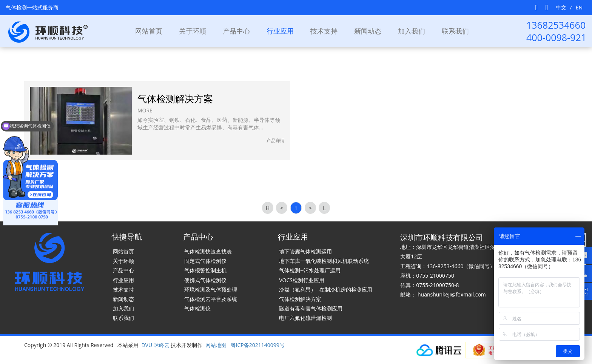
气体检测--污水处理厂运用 (310, 270)
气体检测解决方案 (300, 299)
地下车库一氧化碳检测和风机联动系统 (324, 261)
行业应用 (123, 280)
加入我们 (412, 31)
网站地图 (216, 345)
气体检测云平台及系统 (211, 299)
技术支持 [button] (324, 31)
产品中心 (123, 270)
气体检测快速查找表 (208, 251)
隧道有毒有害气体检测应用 (311, 308)
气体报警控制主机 (205, 270)
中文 (561, 7)
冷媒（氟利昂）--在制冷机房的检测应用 (326, 290)
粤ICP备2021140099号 (258, 345)
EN (579, 7)
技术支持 (123, 290)
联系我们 (455, 31)
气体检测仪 (197, 308)
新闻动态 (368, 31)
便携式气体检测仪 (205, 280)
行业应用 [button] (280, 31)
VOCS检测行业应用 (302, 280)
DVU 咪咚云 (155, 345)
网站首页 (149, 31)
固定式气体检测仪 (205, 261)
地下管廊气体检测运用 (305, 251)
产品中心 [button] (236, 31)
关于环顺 (193, 31)
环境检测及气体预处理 (211, 290)
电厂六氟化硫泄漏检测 (305, 318)
